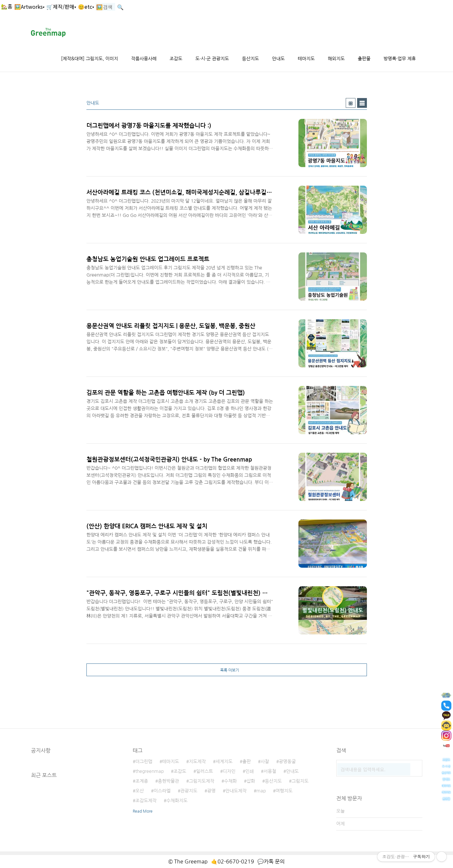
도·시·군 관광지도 (212, 59)
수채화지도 (177, 801)
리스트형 (362, 103)
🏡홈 (7, 7)
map (261, 791)
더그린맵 (144, 761)
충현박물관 (168, 781)
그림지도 (300, 781)
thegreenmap (150, 771)
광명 (211, 791)
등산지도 (250, 59)
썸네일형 (351, 103)
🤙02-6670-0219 (233, 861)
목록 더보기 (230, 670)
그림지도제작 (202, 781)
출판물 (364, 59)
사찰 (265, 761)
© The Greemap (188, 861)
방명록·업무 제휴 (400, 59)
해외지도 (336, 59)
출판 (247, 761)
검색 (416, 766)
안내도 (278, 59)
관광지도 (189, 791)
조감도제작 (146, 801)
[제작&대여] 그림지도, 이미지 (90, 59)
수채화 (230, 781)
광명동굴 (287, 761)
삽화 (251, 781)
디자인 (229, 771)
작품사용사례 (144, 59)
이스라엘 (162, 791)
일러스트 (204, 771)
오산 (140, 791)
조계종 (142, 781)
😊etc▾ (86, 7)
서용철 (270, 771)
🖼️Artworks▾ (29, 7)
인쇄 (249, 771)
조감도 (176, 59)
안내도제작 (236, 791)
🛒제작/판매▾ (61, 7)
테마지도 (306, 59)
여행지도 (284, 791)
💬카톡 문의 (271, 861)
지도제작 (197, 761)
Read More (143, 811)
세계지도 (224, 761)
